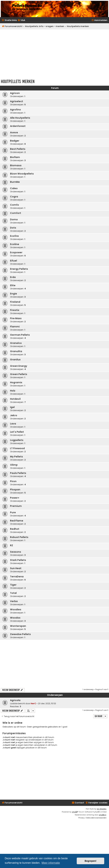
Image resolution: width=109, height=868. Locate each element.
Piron (13, 481)
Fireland (15, 302)
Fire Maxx (16, 318)
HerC (33, 703)
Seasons (16, 552)
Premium (16, 506)
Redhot (15, 529)
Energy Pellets (19, 269)
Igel (12, 407)
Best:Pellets (18, 149)
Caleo (14, 188)
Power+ (15, 498)
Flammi (15, 327)
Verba (14, 601)
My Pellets (16, 457)
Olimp (14, 465)
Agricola (15, 700)
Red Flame (17, 521)
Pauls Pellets (18, 473)
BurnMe (15, 182)
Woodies (16, 609)
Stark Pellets (18, 560)
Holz (13, 391)
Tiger (13, 585)
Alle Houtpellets (20, 118)
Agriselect (17, 101)
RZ (12, 545)
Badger (15, 141)
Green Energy (19, 366)
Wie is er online (12, 723)
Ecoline (15, 244)
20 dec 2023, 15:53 (47, 703)
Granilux (15, 360)
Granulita (16, 351)
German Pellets (20, 335)
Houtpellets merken (18, 81)
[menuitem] (21, 20)
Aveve (14, 132)
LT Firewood (17, 448)
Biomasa (16, 165)
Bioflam (15, 157)
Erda (13, 277)
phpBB (75, 812)
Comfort (16, 213)
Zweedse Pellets (20, 634)
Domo (14, 219)
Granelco (16, 343)
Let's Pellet (17, 432)
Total (13, 593)
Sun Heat (16, 568)
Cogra (14, 197)
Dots (13, 228)
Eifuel (14, 261)
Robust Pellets (19, 537)
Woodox (15, 618)
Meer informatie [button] (51, 863)
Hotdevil (15, 399)
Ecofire (14, 236)
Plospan (15, 490)
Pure (13, 512)
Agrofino (15, 110)
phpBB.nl (102, 815)
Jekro (14, 415)
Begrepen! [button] (90, 861)
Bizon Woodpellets (22, 174)
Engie (14, 294)
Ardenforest (18, 126)
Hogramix (16, 382)
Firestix (15, 310)
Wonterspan (18, 626)
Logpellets (17, 440)
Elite (13, 285)
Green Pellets (19, 374)
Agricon (15, 93)
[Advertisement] (55, 53)
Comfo (14, 205)
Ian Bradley (102, 809)
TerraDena (17, 577)
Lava (13, 424)
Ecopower (16, 252)
